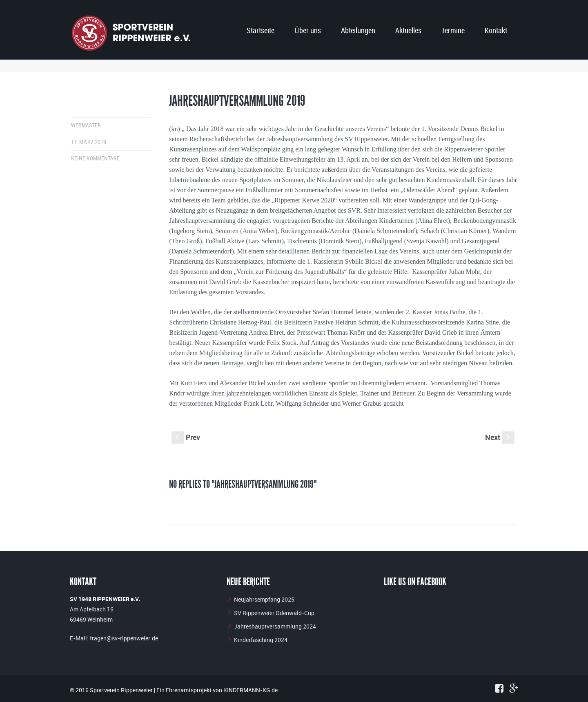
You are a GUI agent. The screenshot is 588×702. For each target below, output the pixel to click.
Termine (453, 31)
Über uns (307, 31)
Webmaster (86, 126)
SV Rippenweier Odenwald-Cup (274, 613)
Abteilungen (358, 31)
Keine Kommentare (95, 159)
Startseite (261, 31)
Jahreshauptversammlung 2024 (275, 626)
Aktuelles (408, 31)
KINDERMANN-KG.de (251, 690)
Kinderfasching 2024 (261, 640)
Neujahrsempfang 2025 (264, 599)
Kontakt (496, 31)
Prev (186, 437)
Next (500, 437)
